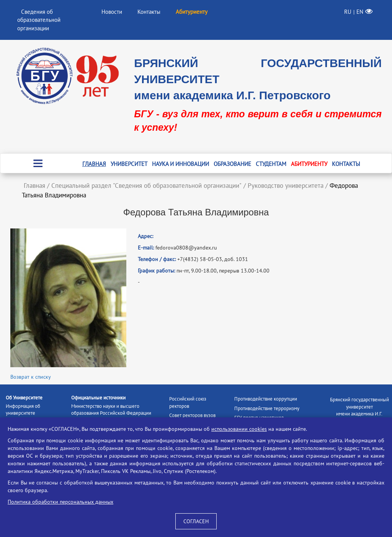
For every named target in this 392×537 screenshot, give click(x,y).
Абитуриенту (309, 164)
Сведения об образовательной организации (39, 20)
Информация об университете (23, 410)
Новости (112, 12)
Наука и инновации (180, 164)
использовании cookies (239, 429)
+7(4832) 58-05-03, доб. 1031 (213, 259)
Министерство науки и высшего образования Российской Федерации (111, 410)
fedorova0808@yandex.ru (186, 248)
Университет (129, 164)
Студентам (271, 164)
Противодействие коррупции (266, 399)
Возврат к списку (31, 377)
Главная (94, 164)
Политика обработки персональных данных (60, 502)
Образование (232, 164)
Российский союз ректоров (188, 402)
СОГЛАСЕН (196, 521)
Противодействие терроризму (267, 408)
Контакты (149, 12)
